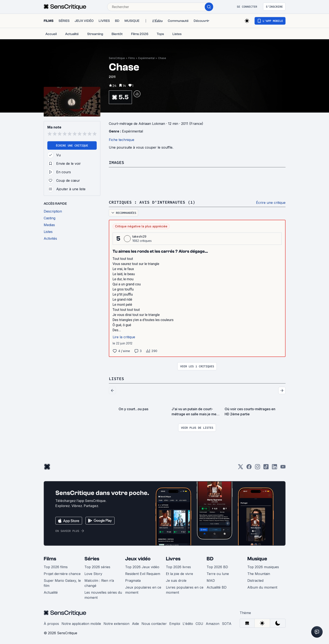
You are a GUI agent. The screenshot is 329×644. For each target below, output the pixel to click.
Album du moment (262, 587)
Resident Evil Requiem (143, 574)
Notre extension (116, 624)
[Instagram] (258, 468)
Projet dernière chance (62, 574)
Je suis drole (176, 581)
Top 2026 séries (97, 567)
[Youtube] (283, 468)
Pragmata (133, 581)
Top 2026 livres (178, 567)
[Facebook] (249, 468)
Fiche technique (122, 140)
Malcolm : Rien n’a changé (99, 583)
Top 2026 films (56, 567)
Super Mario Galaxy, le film (62, 583)
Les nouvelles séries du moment (103, 595)
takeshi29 (139, 236)
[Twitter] (241, 468)
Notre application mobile (81, 624)
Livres (173, 559)
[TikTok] (266, 468)
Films (132, 58)
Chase (162, 58)
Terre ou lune (218, 574)
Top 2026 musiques (263, 567)
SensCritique (117, 58)
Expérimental (146, 58)
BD (210, 559)
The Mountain (259, 574)
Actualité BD (217, 587)
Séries (92, 559)
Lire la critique (124, 337)
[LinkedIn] (274, 468)
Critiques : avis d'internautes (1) (152, 202)
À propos (51, 624)
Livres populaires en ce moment (185, 590)
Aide (135, 624)
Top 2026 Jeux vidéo (142, 567)
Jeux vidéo (138, 559)
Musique (257, 559)
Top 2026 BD (217, 567)
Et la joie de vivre (179, 574)
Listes (116, 378)
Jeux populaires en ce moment (143, 590)
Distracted (255, 581)
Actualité (51, 592)
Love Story (93, 574)
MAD (211, 581)
